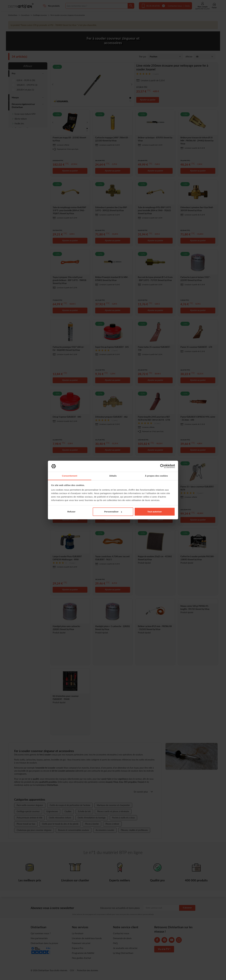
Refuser (71, 512)
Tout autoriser (155, 512)
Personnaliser (113, 512)
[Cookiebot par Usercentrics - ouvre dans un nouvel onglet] (162, 466)
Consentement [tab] (70, 476)
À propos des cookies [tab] (156, 476)
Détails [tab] (113, 476)
